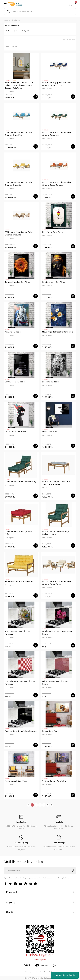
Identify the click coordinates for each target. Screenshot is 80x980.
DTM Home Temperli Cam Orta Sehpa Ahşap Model (56, 483)
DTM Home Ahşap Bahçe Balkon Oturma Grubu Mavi (19, 134)
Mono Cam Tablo (50, 432)
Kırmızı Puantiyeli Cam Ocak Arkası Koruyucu (21, 683)
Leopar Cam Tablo (50, 382)
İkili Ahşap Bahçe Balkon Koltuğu (19, 581)
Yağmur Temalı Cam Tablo (54, 781)
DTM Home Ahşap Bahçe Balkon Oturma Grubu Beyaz (57, 583)
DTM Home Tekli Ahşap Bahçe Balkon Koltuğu (56, 533)
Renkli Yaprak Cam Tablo (16, 781)
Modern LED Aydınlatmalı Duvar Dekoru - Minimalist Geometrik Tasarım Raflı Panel (19, 85)
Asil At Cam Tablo (13, 332)
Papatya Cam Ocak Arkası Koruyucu (21, 731)
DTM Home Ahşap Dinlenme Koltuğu (21, 482)
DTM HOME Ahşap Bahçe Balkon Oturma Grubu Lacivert (57, 84)
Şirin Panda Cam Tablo (52, 232)
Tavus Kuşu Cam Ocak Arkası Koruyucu (18, 633)
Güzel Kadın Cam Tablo (15, 432)
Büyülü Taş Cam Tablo (15, 382)
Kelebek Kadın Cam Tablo (54, 282)
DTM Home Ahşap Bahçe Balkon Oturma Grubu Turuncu (57, 184)
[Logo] (15, 4)
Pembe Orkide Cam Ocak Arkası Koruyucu (57, 633)
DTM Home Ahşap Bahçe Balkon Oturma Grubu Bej (19, 233)
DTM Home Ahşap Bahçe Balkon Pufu (19, 533)
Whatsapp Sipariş (65, 975)
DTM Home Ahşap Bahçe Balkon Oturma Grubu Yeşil (57, 134)
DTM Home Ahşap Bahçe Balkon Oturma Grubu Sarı (19, 184)
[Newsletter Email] (40, 871)
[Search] (40, 12)
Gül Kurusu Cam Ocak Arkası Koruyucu (55, 683)
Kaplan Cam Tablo (50, 731)
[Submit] (72, 871)
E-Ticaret (35, 978)
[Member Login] (70, 4)
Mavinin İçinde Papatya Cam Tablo (58, 332)
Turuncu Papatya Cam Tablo (18, 282)
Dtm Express (16, 20)
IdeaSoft (28, 978)
